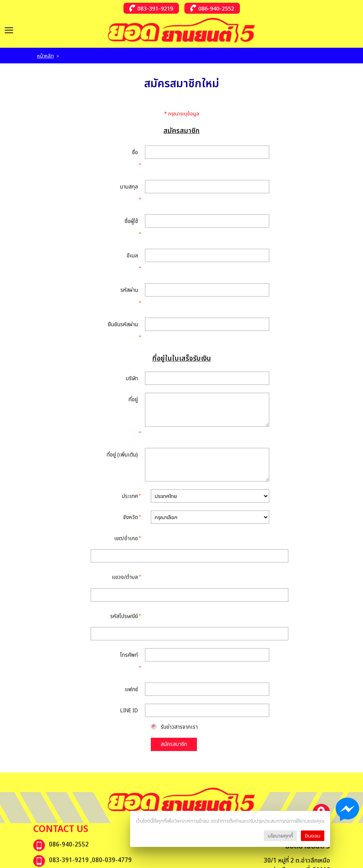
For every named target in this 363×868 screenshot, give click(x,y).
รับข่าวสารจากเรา (180, 546)
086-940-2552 (216, 8)
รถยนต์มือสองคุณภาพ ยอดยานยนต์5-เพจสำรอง (110, 711)
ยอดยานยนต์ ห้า (69, 695)
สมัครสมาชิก (174, 563)
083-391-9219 (155, 8)
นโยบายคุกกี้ (280, 836)
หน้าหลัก (46, 56)
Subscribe (310, 788)
